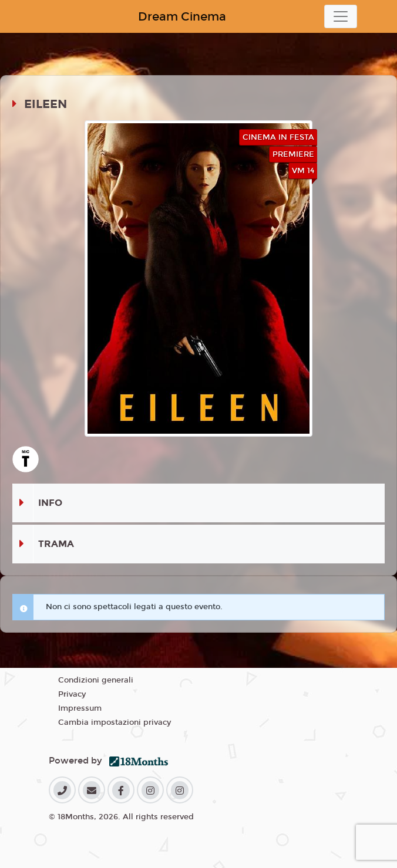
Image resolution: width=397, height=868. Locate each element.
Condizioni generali (96, 680)
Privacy (72, 694)
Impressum (80, 708)
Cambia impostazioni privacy (115, 722)
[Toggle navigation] (341, 16)
